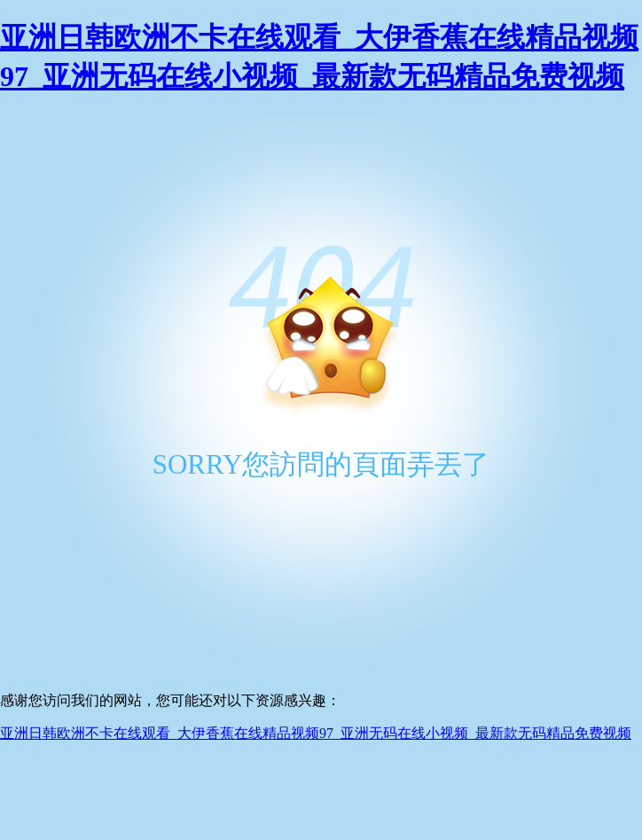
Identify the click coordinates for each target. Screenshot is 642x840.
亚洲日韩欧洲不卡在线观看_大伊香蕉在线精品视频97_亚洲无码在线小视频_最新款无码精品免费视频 (316, 733)
